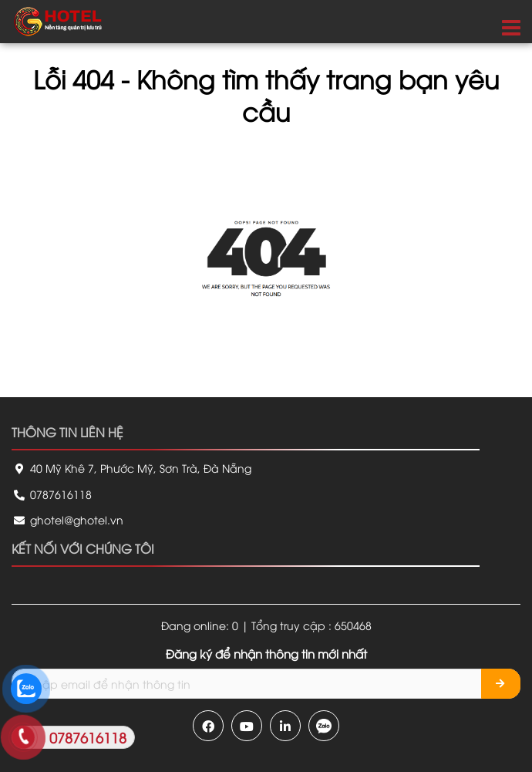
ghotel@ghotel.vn (67, 519)
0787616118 (52, 494)
